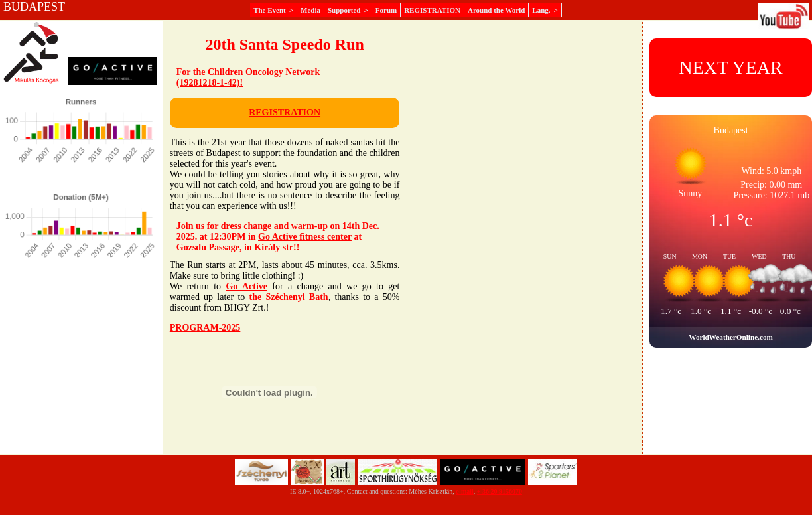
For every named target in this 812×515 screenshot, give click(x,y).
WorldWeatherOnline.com (730, 337)
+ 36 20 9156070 (500, 491)
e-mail (465, 491)
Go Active (246, 286)
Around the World (496, 10)
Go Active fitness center (305, 237)
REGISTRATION (432, 10)
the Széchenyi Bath (289, 297)
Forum (386, 10)
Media (310, 10)
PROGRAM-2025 (205, 328)
